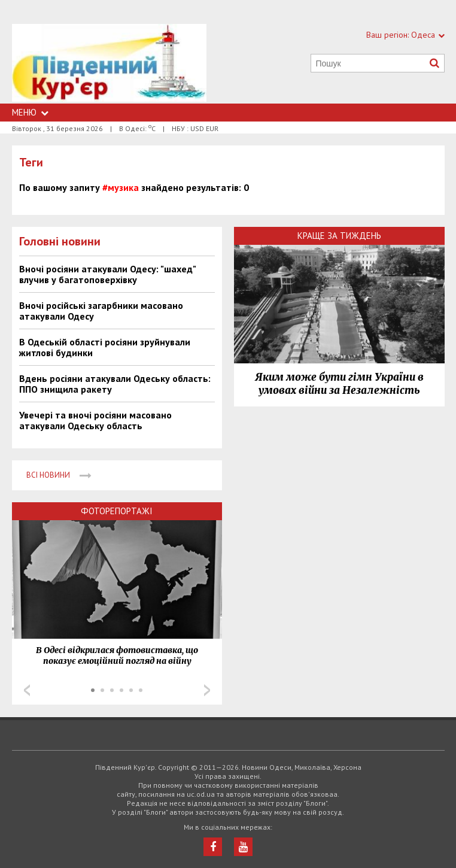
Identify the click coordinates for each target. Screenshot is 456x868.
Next (207, 690)
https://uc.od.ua (109, 64)
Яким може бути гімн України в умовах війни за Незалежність (339, 384)
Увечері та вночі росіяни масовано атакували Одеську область (95, 420)
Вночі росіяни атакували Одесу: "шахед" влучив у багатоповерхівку (107, 274)
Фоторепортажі (117, 511)
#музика (121, 187)
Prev (27, 690)
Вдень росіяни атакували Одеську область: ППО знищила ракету (115, 384)
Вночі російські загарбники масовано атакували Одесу (101, 311)
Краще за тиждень (339, 236)
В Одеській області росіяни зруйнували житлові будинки (105, 347)
